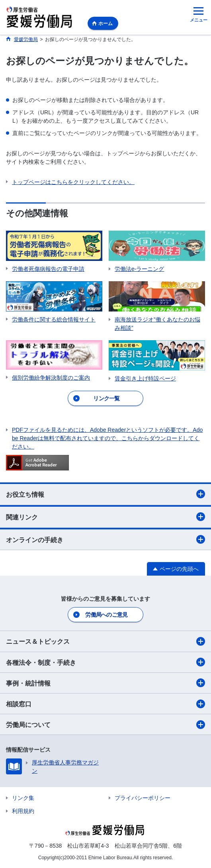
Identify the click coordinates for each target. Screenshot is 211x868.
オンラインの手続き (105, 539)
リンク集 (23, 798)
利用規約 (23, 811)
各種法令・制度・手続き (105, 662)
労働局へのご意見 (106, 615)
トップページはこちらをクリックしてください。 (73, 182)
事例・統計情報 (105, 683)
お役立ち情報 (105, 494)
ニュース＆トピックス (105, 641)
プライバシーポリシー (143, 798)
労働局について (105, 725)
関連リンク (105, 517)
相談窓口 (105, 704)
